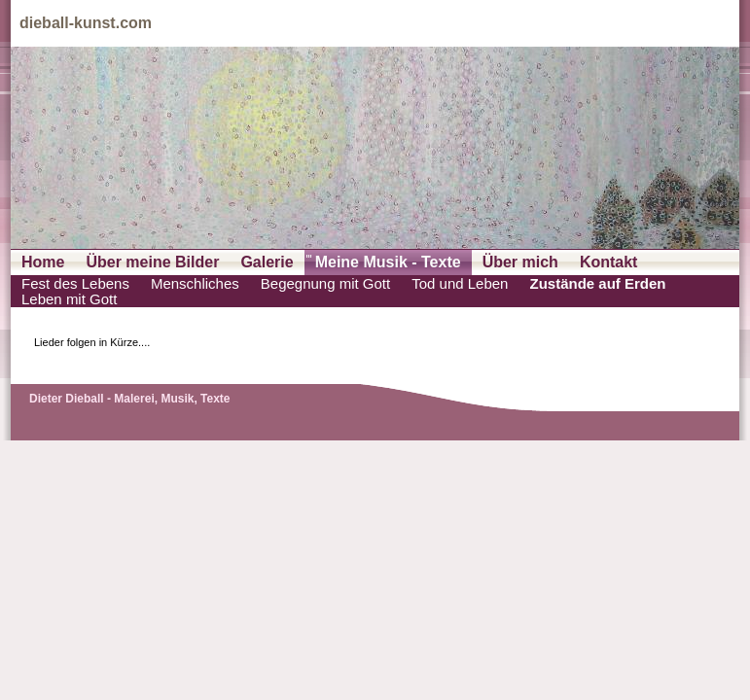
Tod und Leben (460, 284)
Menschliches (195, 284)
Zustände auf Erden (597, 284)
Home (43, 262)
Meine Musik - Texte (388, 262)
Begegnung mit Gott (325, 284)
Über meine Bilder (152, 262)
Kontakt (609, 262)
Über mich (520, 262)
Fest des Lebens (75, 284)
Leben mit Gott (69, 299)
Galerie (267, 262)
